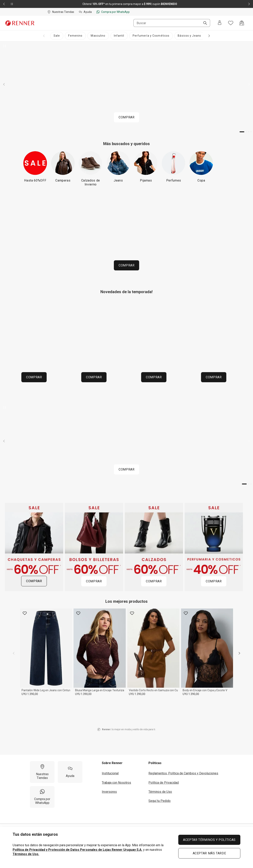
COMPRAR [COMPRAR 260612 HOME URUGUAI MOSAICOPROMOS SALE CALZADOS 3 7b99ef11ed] (154, 581)
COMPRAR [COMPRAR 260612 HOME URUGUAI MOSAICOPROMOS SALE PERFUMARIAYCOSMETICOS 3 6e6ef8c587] (214, 581)
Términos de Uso (160, 792)
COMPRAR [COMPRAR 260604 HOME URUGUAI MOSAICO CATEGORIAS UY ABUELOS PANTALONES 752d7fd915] (154, 377)
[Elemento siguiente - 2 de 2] (249, 4)
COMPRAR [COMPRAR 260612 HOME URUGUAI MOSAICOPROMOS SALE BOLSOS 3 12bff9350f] (94, 581)
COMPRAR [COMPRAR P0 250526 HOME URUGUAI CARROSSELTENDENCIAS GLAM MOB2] (126, 469)
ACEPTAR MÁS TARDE (209, 853)
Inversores (109, 792)
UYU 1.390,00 (30, 694)
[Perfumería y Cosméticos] (151, 36)
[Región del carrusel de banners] (126, 345)
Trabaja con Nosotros (116, 783)
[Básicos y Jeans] (189, 36)
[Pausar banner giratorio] (5, 46)
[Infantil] (119, 36)
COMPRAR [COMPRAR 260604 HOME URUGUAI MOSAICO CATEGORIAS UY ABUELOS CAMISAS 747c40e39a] (94, 377)
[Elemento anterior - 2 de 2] (4, 4)
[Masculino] (98, 36)
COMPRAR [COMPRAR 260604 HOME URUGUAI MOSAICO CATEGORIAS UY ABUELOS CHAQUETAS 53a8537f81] (34, 377)
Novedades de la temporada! (126, 292)
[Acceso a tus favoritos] (231, 23)
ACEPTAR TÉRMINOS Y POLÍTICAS (209, 840)
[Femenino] (75, 36)
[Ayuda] (70, 772)
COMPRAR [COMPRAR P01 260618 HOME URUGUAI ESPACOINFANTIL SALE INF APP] (126, 265)
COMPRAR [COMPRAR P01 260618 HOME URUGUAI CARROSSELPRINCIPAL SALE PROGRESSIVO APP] (126, 117)
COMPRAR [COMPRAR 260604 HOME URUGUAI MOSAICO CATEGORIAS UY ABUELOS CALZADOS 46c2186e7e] (214, 377)
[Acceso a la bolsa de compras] (242, 23)
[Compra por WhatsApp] (42, 797)
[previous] (14, 653)
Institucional (110, 773)
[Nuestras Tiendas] (42, 772)
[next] (239, 653)
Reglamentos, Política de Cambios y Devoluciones (183, 773)
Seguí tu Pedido (160, 801)
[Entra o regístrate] (220, 23)
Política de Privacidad (164, 783)
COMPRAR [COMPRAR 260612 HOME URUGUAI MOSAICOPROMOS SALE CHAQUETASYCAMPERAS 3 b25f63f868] (34, 581)
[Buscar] (204, 23)
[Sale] (57, 36)
